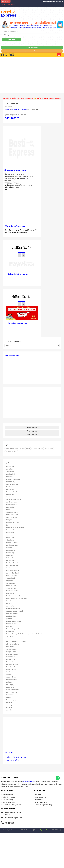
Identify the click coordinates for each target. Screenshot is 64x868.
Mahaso (9, 682)
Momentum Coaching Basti (17, 323)
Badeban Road (11, 586)
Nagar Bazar (11, 687)
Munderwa (10, 695)
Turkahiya (10, 636)
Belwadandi (10, 530)
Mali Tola (9, 626)
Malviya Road (11, 558)
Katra (8, 510)
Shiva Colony (11, 482)
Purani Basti (10, 647)
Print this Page (32, 431)
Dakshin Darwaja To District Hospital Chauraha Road (24, 634)
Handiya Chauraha (12, 571)
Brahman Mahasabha (13, 479)
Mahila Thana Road (13, 522)
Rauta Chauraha (12, 576)
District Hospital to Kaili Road (16, 642)
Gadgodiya (10, 532)
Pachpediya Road (12, 515)
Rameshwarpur (11, 505)
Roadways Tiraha (12, 591)
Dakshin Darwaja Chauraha (15, 527)
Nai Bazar (10, 568)
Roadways (10, 487)
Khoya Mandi (11, 550)
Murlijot (9, 548)
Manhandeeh (11, 474)
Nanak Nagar (11, 553)
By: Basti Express (46, 830)
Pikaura (9, 603)
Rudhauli (9, 707)
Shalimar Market (12, 614)
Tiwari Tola (10, 540)
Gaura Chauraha (12, 517)
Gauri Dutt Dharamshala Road (16, 639)
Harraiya (9, 710)
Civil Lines (10, 555)
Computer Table (11, 452)
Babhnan (9, 702)
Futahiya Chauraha (13, 563)
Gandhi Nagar (11, 583)
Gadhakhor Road (12, 484)
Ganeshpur (10, 705)
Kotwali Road (11, 659)
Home (7, 109)
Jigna (8, 525)
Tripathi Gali (11, 578)
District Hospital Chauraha (15, 629)
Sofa (22, 448)
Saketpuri (10, 675)
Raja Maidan (10, 507)
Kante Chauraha (12, 692)
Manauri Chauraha (12, 690)
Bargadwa (10, 477)
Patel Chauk (10, 489)
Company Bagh (11, 649)
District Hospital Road (14, 644)
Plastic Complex (12, 680)
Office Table (48, 448)
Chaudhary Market (13, 512)
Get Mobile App (57, 2)
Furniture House (12, 448)
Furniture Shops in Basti (19, 109)
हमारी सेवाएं (6, 1)
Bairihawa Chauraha (13, 609)
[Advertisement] (33, 75)
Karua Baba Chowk (13, 573)
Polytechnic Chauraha (14, 596)
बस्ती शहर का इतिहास (13, 760)
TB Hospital (10, 472)
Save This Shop (32, 435)
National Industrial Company (18, 274)
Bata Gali (9, 601)
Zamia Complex (12, 502)
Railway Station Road (13, 621)
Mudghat (9, 469)
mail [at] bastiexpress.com (13, 818)
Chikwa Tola (10, 538)
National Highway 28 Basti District (18, 598)
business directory (29, 782)
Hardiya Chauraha (12, 545)
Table (28, 448)
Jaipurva (9, 619)
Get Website (47, 2)
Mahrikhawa (11, 657)
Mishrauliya (10, 593)
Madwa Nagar (11, 669)
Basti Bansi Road (12, 616)
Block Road (10, 631)
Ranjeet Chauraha (12, 543)
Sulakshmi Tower (12, 497)
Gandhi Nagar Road (13, 565)
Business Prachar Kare (32, 51)
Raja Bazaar (10, 535)
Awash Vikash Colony (14, 499)
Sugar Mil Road (11, 677)
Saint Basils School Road (14, 611)
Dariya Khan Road (12, 664)
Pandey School (11, 560)
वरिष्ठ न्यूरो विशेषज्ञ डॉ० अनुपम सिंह (16, 757)
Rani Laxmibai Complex (14, 492)
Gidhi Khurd (10, 494)
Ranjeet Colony (11, 624)
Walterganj (10, 685)
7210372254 (10, 823)
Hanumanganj (11, 700)
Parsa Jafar (10, 606)
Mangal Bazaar (11, 652)
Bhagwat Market (12, 654)
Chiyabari (10, 581)
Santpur (9, 520)
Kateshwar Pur (11, 667)
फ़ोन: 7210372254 (9, 5)
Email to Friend (32, 428)
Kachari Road (11, 662)
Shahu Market (11, 588)
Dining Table (37, 448)
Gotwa (9, 697)
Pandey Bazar (11, 672)
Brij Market (10, 467)
